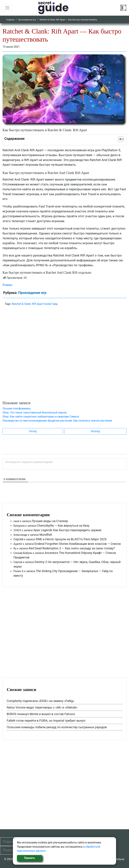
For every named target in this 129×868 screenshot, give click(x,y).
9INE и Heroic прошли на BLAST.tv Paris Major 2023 (71, 539)
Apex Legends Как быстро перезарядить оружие (67, 530)
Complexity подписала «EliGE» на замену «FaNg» (40, 701)
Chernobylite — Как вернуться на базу (63, 526)
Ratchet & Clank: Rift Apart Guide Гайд (35, 304)
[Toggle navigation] (7, 8)
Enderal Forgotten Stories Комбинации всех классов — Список (78, 544)
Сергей (18, 539)
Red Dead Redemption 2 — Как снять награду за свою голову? (72, 548)
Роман (7, 285)
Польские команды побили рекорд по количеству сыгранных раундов (57, 727)
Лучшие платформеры (17, 408)
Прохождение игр (27, 20)
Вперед (95, 431)
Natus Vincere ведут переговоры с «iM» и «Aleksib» (42, 707)
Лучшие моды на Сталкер (50, 521)
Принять (30, 858)
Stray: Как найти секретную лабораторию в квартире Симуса (41, 417)
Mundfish (46, 535)
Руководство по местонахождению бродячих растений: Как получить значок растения (57, 421)
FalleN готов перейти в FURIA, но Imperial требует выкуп (46, 721)
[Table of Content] (121, 139)
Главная (10, 20)
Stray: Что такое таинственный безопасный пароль (35, 413)
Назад (33, 431)
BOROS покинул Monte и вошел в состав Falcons (41, 714)
